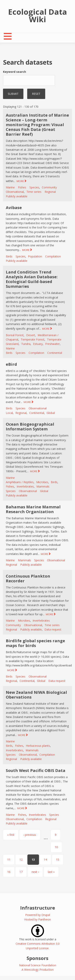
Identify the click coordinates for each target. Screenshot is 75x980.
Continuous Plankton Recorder (28, 578)
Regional (50, 192)
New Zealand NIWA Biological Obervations (36, 695)
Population (35, 256)
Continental (55, 353)
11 (9, 860)
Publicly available (17, 196)
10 (56, 847)
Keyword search (14, 72)
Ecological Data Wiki (38, 15)
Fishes (22, 187)
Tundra (26, 344)
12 (21, 860)
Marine (10, 187)
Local (9, 413)
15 (58, 860)
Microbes (42, 482)
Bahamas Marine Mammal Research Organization (33, 509)
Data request (53, 629)
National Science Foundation (38, 965)
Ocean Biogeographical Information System (30, 427)
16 (9, 872)
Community (49, 187)
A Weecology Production (38, 970)
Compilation (53, 256)
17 (21, 872)
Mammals (43, 486)
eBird (11, 364)
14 (45, 860)
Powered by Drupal (38, 915)
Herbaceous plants (38, 746)
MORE (20, 181)
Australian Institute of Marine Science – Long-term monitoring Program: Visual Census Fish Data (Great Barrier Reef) (37, 125)
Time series (34, 192)
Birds (9, 256)
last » (51, 872)
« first (11, 835)
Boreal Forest (15, 335)
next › (35, 872)
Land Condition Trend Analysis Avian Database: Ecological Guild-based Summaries (32, 279)
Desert (31, 335)
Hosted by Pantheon (37, 919)
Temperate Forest (33, 339)
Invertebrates (25, 486)
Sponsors (37, 958)
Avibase (14, 208)
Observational (15, 192)
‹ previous (30, 835)
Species (34, 187)
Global (51, 413)
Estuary (38, 344)
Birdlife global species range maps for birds (35, 643)
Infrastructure (38, 908)
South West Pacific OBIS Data (36, 770)
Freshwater (52, 344)
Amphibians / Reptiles (20, 482)
